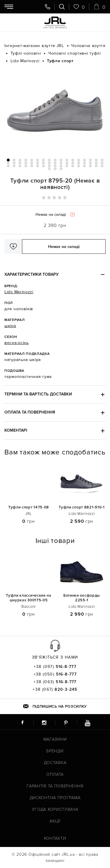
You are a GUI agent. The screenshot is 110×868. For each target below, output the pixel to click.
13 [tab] (79, 160)
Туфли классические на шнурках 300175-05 (29, 598)
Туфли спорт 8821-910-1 (82, 507)
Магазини (55, 739)
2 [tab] (14, 160)
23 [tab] (38, 163)
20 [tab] (20, 163)
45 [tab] (67, 166)
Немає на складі (64, 247)
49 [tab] (90, 166)
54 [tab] (61, 169)
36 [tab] (14, 166)
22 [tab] (32, 163)
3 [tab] (20, 160)
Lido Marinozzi (19, 292)
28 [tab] (67, 163)
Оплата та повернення (30, 412)
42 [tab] (49, 166)
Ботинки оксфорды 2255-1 (82, 598)
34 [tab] (102, 163)
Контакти (55, 838)
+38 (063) (55, 682)
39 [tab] (32, 166)
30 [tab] (79, 163)
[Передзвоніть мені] (48, 7)
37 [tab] (20, 166)
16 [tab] (96, 160)
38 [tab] (26, 166)
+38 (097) (55, 667)
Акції (55, 821)
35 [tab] (8, 166)
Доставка (55, 763)
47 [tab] (79, 166)
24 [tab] (43, 163)
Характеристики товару (32, 274)
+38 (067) (55, 690)
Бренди (55, 751)
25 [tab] (49, 163)
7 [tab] (43, 160)
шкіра (10, 326)
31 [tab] (84, 163)
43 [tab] (55, 166)
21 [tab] (26, 163)
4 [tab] (26, 160)
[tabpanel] (55, 111)
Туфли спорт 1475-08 (29, 507)
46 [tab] (73, 166)
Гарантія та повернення (55, 786)
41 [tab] (43, 166)
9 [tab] (55, 160)
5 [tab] (32, 160)
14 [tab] (84, 160)
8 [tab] (49, 160)
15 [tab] (90, 160)
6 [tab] (38, 160)
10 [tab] (61, 160)
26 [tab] (55, 163)
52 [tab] (49, 169)
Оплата (55, 774)
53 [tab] (55, 169)
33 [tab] (96, 163)
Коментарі (16, 430)
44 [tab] (61, 166)
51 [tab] (102, 166)
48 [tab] (84, 166)
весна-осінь (17, 343)
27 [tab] (61, 163)
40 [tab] (38, 166)
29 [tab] (73, 163)
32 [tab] (90, 163)
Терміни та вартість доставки (38, 394)
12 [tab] (73, 160)
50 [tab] (96, 166)
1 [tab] (8, 160)
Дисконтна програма (55, 798)
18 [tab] (8, 163)
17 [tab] (102, 160)
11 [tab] (67, 160)
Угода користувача (55, 809)
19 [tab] (14, 163)
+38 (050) (55, 674)
